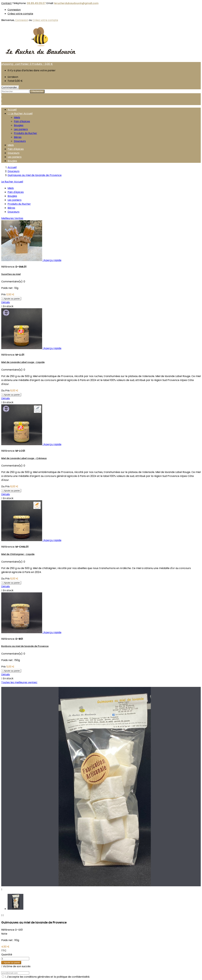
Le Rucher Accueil (20, 114)
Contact (6, 3)
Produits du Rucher (25, 133)
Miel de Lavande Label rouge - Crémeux (24, 458)
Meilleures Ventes (12, 218)
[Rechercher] (15, 91)
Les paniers (21, 129)
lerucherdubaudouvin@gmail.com (76, 3)
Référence (8, 930)
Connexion (14, 10)
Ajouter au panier (11, 299)
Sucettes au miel (11, 274)
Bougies (19, 125)
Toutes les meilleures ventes (19, 682)
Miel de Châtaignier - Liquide (18, 554)
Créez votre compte (20, 14)
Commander (10, 87)
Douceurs (20, 141)
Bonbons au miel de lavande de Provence (25, 646)
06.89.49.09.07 (36, 3)
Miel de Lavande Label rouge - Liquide (23, 362)
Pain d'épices (22, 121)
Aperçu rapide (52, 260)
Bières (18, 137)
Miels (17, 117)
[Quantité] (15, 959)
